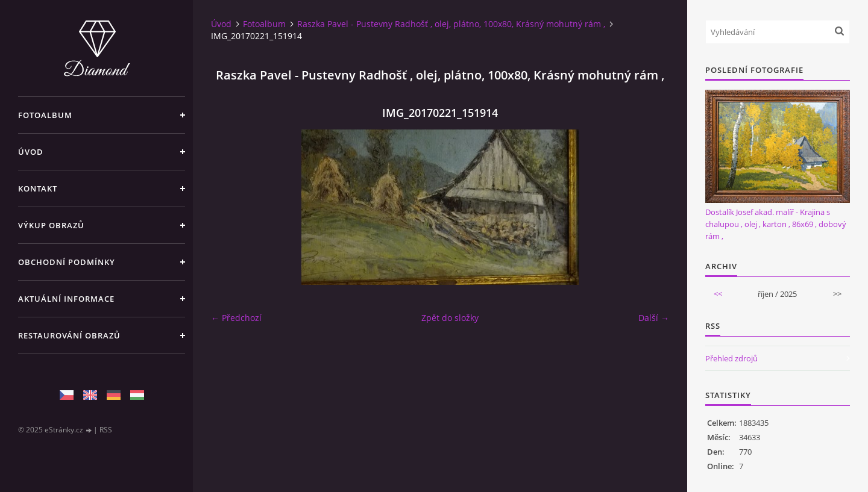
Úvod (31, 152)
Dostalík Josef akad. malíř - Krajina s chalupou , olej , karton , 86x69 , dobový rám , (776, 224)
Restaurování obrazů (69, 335)
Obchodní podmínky (67, 262)
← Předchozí (236, 318)
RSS (106, 430)
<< (718, 294)
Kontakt (38, 188)
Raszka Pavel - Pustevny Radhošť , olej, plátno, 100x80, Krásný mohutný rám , (451, 24)
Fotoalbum (45, 115)
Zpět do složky (450, 318)
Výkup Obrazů (51, 225)
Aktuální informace (66, 299)
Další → (654, 318)
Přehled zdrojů (731, 358)
